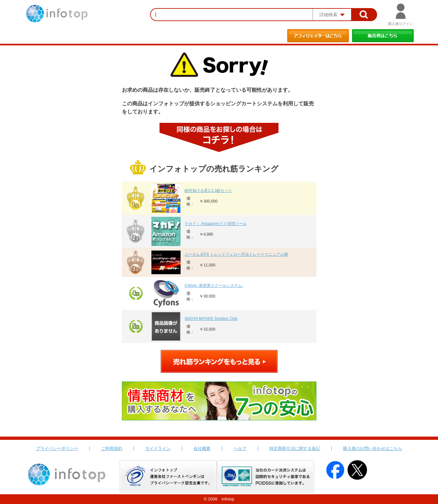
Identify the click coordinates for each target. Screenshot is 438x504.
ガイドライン (158, 448)
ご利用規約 (112, 448)
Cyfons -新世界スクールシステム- (214, 286)
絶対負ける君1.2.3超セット (208, 191)
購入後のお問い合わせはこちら (373, 448)
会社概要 (202, 448)
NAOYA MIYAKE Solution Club (211, 319)
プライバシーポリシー (57, 448)
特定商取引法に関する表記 (295, 448)
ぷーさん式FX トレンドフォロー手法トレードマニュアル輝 (236, 254)
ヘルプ (240, 448)
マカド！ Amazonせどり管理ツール (215, 224)
